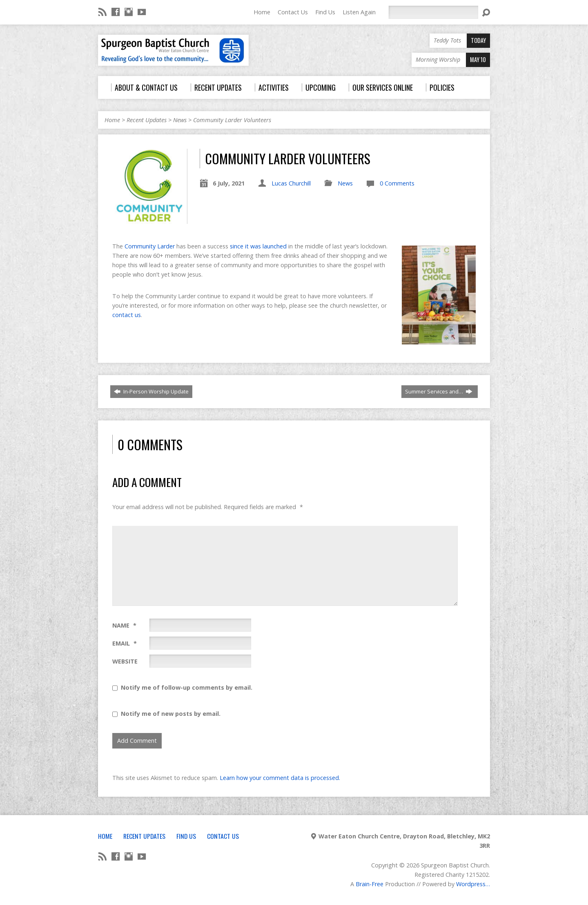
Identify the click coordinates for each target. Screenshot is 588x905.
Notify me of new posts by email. (171, 714)
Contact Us (293, 12)
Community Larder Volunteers (232, 120)
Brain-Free (370, 884)
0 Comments (397, 183)
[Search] (433, 12)
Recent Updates (147, 120)
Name (124, 625)
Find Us (325, 12)
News (180, 120)
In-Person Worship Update (151, 391)
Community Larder (150, 246)
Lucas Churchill (291, 183)
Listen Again (359, 12)
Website (125, 661)
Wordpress (471, 884)
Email (125, 643)
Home (262, 12)
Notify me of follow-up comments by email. (187, 687)
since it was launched (258, 246)
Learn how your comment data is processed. (280, 778)
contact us (127, 315)
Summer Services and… (439, 391)
